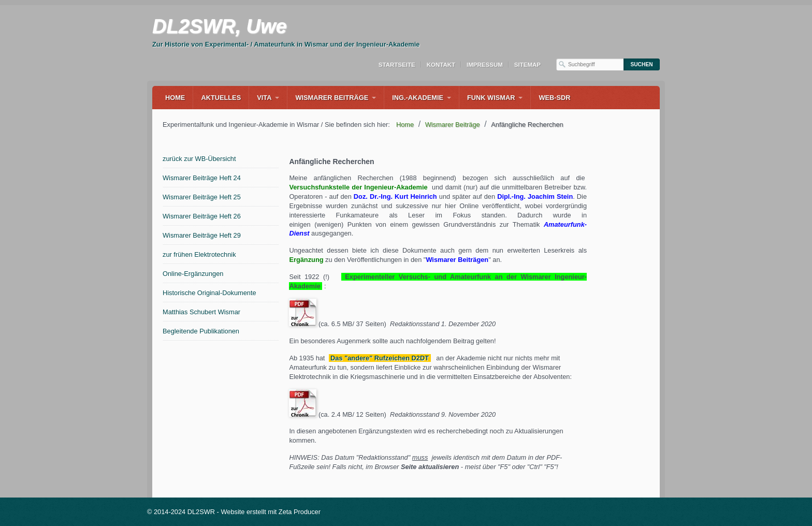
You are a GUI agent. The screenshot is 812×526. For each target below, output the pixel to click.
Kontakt (441, 65)
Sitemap (527, 65)
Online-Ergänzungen (193, 274)
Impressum (485, 65)
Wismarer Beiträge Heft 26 (202, 216)
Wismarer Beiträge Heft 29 (202, 235)
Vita (264, 98)
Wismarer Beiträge (332, 98)
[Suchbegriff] (590, 64)
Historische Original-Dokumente (209, 293)
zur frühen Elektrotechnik (199, 254)
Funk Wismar (491, 98)
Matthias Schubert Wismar (201, 312)
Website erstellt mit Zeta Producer (271, 512)
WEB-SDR (554, 98)
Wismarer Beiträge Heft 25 (202, 197)
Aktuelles (221, 98)
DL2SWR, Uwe (220, 26)
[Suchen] (642, 64)
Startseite (397, 65)
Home (175, 98)
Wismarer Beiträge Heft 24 (202, 178)
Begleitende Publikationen (201, 331)
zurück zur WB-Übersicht (199, 159)
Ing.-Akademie (418, 98)
